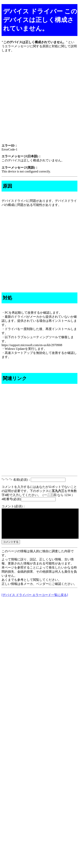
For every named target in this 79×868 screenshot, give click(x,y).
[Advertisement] (39, 101)
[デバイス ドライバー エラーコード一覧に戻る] (35, 601)
